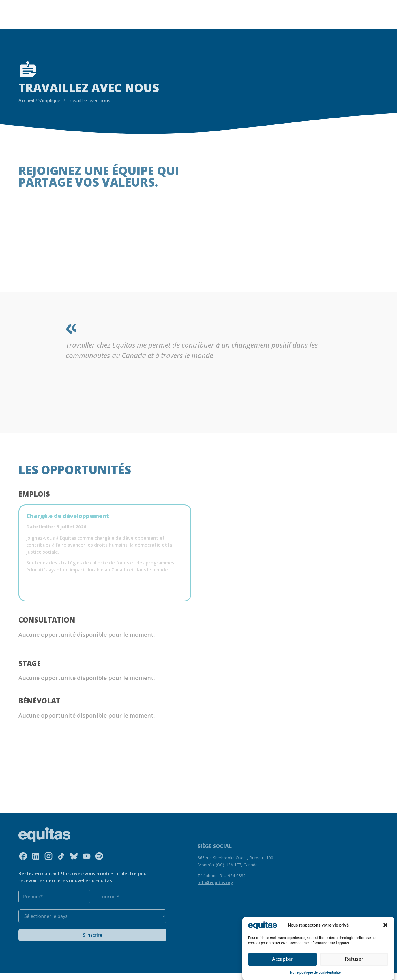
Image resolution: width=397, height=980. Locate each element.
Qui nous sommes (84, 5)
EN (288, 9)
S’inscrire (92, 942)
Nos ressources (183, 5)
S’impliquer (80, 14)
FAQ (299, 9)
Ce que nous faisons (136, 5)
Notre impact (219, 5)
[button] (385, 925)
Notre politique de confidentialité (315, 972)
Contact (316, 9)
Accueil (26, 100)
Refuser (354, 959)
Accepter (283, 959)
